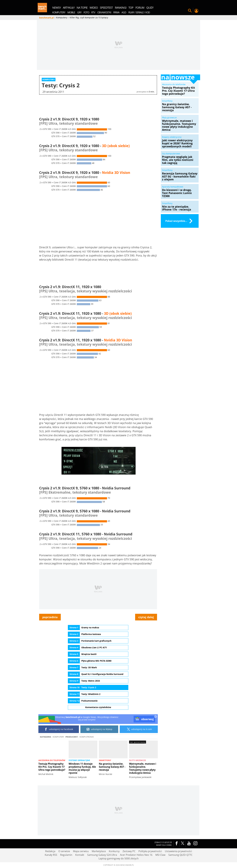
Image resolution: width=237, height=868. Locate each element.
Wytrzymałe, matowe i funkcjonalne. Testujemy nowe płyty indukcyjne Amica (143, 768)
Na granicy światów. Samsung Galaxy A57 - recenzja (112, 767)
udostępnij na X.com (139, 729)
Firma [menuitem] (116, 12)
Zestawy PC (129, 851)
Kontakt (80, 855)
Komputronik (87, 737)
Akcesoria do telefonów (52, 760)
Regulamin (66, 855)
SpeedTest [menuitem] (106, 8)
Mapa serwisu (81, 851)
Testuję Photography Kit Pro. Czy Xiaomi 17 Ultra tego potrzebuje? (52, 767)
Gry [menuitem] (79, 12)
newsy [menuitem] (57, 8)
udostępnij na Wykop (99, 729)
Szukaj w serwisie (190, 11)
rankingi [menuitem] (121, 8)
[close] (156, 717)
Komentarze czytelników (98, 707)
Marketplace (99, 851)
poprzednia (50, 617)
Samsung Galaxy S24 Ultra (102, 855)
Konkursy (114, 851)
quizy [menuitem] (150, 8)
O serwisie (64, 851)
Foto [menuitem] (86, 12)
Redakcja (50, 851)
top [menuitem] (131, 8)
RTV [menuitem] (93, 12)
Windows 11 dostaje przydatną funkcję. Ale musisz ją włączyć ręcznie (82, 768)
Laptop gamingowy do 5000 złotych (119, 858)
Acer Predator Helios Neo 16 (136, 855)
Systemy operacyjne (79, 760)
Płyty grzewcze (137, 760)
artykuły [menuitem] (69, 8)
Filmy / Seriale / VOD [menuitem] (139, 12)
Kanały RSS (51, 855)
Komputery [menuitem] (59, 12)
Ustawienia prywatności (178, 851)
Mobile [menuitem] (71, 12)
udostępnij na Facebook (59, 729)
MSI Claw (160, 855)
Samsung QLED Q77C (180, 855)
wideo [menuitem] (94, 8)
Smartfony (105, 760)
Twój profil (196, 11)
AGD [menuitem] (124, 12)
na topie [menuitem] (82, 8)
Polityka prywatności (150, 851)
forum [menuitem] (140, 8)
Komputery (58, 737)
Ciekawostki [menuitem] (104, 12)
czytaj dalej (146, 617)
